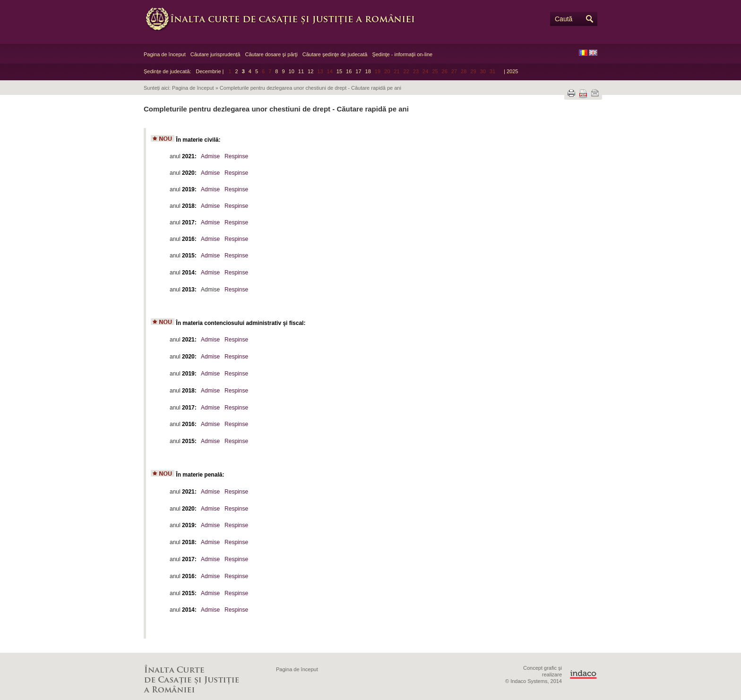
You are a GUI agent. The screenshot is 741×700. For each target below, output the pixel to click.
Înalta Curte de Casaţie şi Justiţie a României (285, 19)
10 (292, 71)
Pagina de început (165, 54)
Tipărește (571, 93)
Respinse (236, 156)
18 (368, 71)
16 (349, 71)
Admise (210, 156)
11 (301, 71)
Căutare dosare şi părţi (271, 54)
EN (593, 53)
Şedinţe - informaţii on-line (402, 54)
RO (583, 53)
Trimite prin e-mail (595, 93)
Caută (564, 19)
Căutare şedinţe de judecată (335, 54)
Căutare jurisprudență (215, 54)
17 (358, 71)
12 (310, 71)
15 (339, 71)
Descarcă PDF (583, 94)
